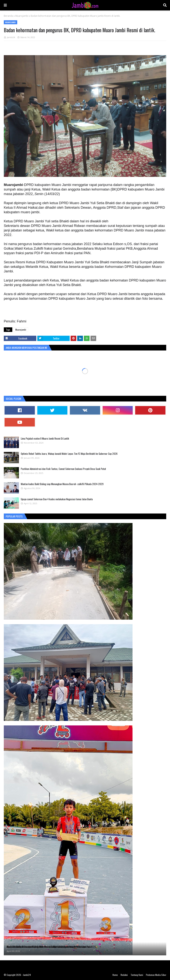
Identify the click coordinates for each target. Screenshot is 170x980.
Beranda (8, 16)
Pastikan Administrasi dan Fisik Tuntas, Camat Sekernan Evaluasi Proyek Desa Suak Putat (63, 469)
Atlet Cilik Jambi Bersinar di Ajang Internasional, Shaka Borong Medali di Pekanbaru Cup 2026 (51, 947)
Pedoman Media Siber (156, 975)
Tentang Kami (137, 975)
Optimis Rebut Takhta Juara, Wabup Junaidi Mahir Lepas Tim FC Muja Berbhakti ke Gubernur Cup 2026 (69, 454)
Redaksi (124, 975)
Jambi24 (11, 37)
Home (115, 975)
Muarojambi (22, 16)
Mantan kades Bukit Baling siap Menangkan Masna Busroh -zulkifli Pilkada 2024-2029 (62, 484)
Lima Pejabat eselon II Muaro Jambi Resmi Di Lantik (45, 438)
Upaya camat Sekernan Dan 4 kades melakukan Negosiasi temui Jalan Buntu (57, 499)
